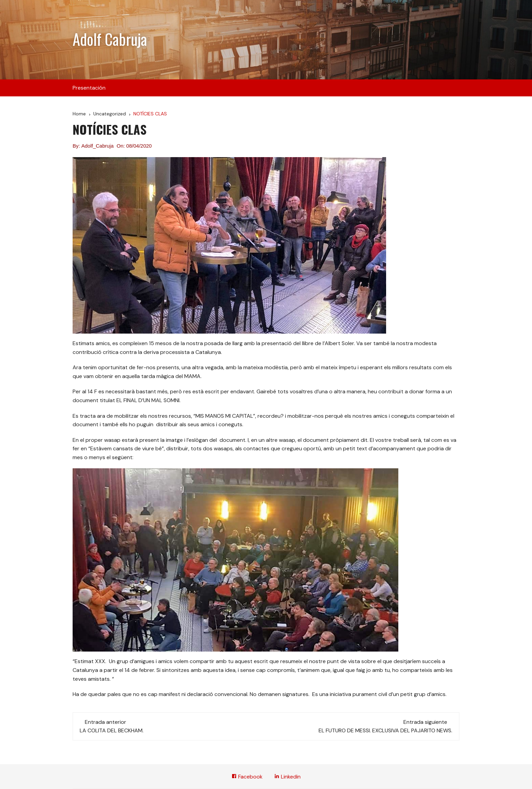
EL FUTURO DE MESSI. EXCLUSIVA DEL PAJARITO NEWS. (385, 730)
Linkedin (287, 777)
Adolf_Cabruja (98, 146)
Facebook (247, 777)
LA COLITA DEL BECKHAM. (112, 730)
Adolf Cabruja (110, 39)
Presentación (89, 88)
